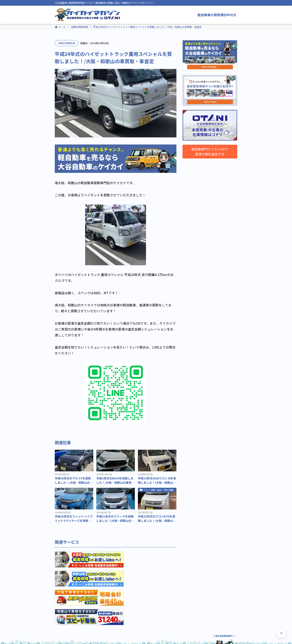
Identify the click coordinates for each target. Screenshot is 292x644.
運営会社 (60, 638)
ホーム (62, 27)
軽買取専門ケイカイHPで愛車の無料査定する (210, 152)
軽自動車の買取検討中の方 (217, 15)
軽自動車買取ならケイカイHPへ (217, 623)
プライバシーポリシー (81, 638)
